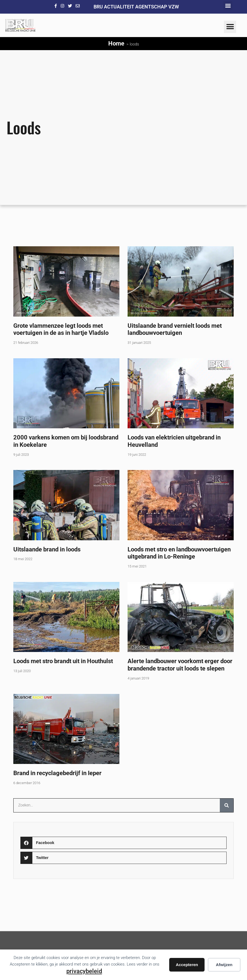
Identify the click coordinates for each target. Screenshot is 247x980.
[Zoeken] (227, 805)
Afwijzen (224, 965)
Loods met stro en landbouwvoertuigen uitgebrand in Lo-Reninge (179, 553)
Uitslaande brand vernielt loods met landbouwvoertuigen (175, 329)
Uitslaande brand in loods (47, 549)
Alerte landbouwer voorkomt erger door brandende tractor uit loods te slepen (180, 665)
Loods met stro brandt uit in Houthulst (63, 661)
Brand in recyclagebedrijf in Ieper (57, 773)
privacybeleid (84, 971)
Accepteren (187, 965)
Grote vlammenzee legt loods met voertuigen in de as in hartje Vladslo (61, 329)
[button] (228, 6)
